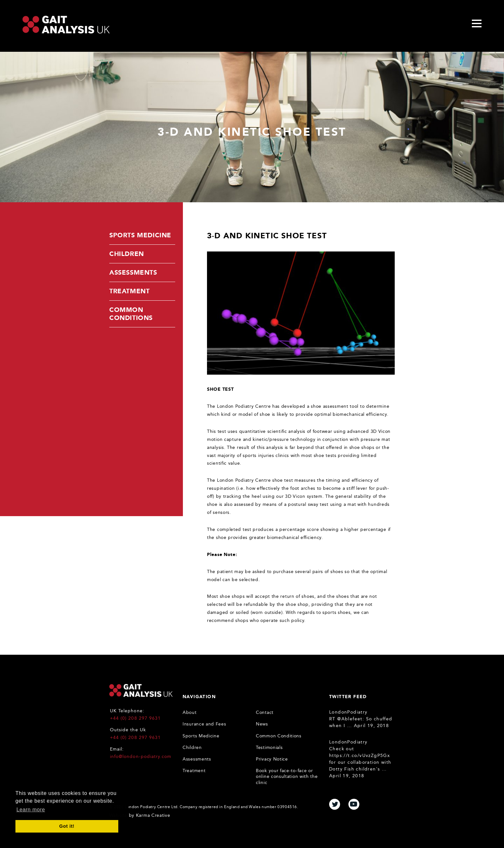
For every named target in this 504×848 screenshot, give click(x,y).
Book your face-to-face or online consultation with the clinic (287, 776)
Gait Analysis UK (141, 690)
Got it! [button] (67, 826)
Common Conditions (131, 314)
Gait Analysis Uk (66, 25)
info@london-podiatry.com (141, 757)
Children (127, 254)
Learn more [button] (31, 810)
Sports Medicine (140, 235)
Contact (265, 712)
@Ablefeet (350, 719)
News (262, 724)
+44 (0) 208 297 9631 (135, 718)
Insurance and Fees (204, 724)
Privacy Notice (272, 759)
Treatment (129, 291)
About (190, 712)
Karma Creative (153, 815)
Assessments (133, 272)
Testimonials (269, 748)
